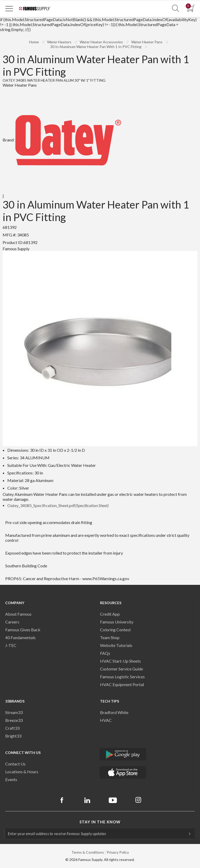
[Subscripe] (187, 834)
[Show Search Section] (176, 8)
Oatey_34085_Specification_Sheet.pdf (58, 505)
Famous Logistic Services (122, 677)
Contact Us (15, 764)
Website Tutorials (116, 645)
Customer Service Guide (121, 669)
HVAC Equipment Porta (121, 684)
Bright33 (13, 736)
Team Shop (110, 637)
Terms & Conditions (88, 852)
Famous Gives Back (23, 630)
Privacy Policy (118, 852)
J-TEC (11, 645)
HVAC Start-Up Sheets (120, 661)
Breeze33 (14, 720)
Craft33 (12, 728)
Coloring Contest (115, 630)
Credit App (110, 614)
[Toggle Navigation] (9, 8)
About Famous (18, 614)
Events (11, 779)
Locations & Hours (22, 772)
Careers (12, 622)
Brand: (62, 140)
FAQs (105, 653)
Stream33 (14, 712)
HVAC (106, 720)
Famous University (117, 622)
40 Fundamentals (20, 637)
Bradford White (114, 712)
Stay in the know (100, 822)
